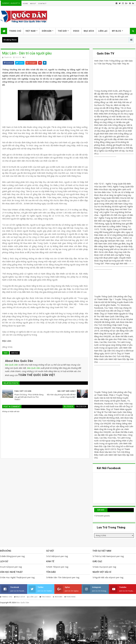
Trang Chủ (15, 31)
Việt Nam (31, 31)
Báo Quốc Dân (11, 365)
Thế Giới (62, 31)
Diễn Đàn (47, 31)
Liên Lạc (103, 31)
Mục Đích (89, 31)
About (33, 4)
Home (25, 4)
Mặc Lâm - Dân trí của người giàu (27, 53)
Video (76, 31)
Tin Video (45, 597)
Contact (42, 4)
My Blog (117, 31)
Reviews (58, 597)
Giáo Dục (15, 353)
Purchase (70, 597)
